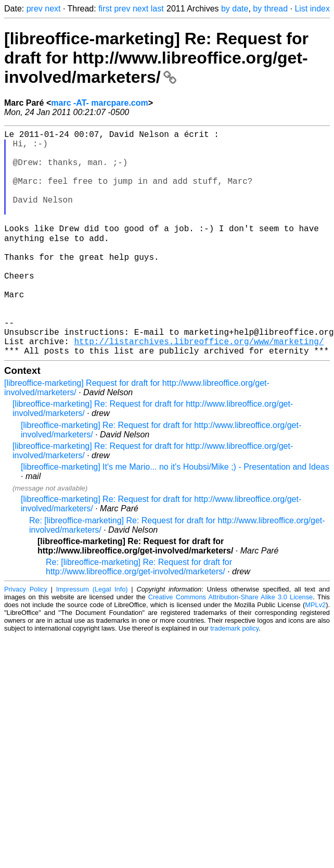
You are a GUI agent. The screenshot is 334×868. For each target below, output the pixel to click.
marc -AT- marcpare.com (99, 103)
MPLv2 (315, 654)
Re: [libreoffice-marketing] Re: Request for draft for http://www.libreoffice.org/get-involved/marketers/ (139, 616)
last (157, 9)
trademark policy (234, 677)
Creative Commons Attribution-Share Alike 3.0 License (230, 646)
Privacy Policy (26, 638)
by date (235, 9)
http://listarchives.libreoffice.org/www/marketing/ (199, 388)
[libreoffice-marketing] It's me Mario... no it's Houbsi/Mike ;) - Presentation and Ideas (175, 516)
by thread (270, 9)
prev (35, 9)
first (105, 9)
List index (312, 9)
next (53, 9)
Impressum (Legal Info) (92, 638)
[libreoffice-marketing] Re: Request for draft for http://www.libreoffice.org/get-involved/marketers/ (156, 58)
